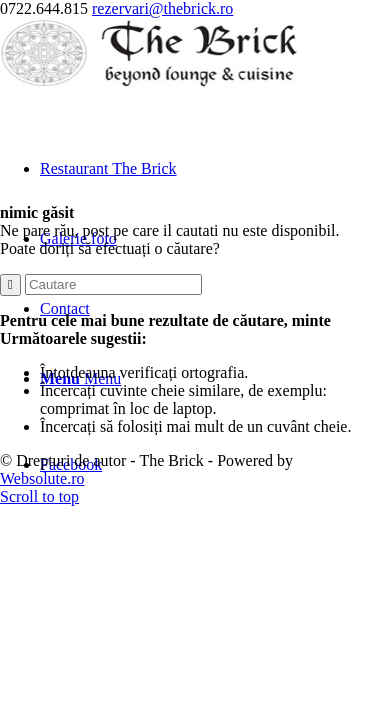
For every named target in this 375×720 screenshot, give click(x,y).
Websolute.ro (42, 478)
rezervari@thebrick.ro (162, 8)
